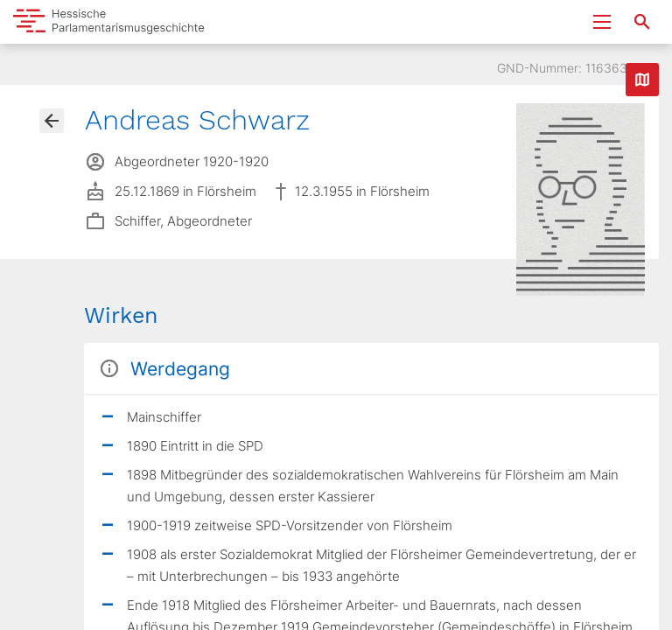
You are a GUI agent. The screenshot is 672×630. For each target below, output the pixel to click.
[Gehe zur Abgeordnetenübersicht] (52, 121)
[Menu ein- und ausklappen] (602, 22)
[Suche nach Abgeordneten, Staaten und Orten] (642, 22)
